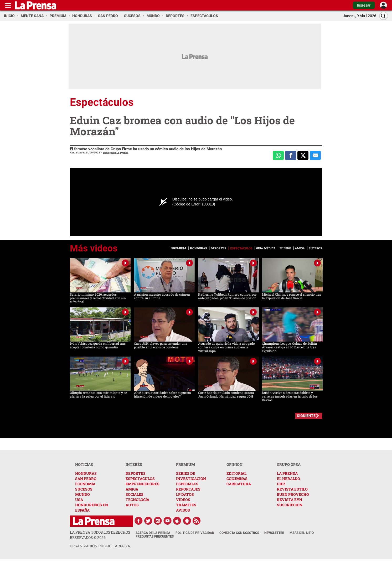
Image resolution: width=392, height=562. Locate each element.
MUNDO (82, 494)
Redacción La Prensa (116, 153)
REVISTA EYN (290, 500)
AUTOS (132, 505)
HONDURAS (86, 473)
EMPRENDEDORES (143, 484)
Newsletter (274, 533)
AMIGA (132, 489)
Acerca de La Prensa (153, 533)
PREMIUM (185, 464)
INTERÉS (134, 464)
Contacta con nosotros (239, 533)
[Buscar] (384, 16)
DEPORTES (136, 473)
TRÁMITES (186, 505)
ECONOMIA (85, 484)
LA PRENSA (287, 473)
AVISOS (183, 510)
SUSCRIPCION (290, 505)
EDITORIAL (236, 473)
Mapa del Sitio (302, 533)
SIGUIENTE (306, 416)
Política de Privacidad (195, 533)
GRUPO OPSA (289, 464)
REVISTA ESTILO (292, 489)
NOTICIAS (84, 464)
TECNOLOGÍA (137, 500)
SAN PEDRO (86, 479)
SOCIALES (135, 494)
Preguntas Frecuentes (155, 537)
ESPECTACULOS (140, 479)
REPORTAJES (188, 489)
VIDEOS (183, 500)
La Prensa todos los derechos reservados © (100, 535)
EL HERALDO (288, 479)
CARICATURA (239, 484)
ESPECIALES (187, 484)
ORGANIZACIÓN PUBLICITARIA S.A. (100, 546)
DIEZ (281, 484)
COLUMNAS (237, 479)
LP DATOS (185, 494)
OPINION (234, 464)
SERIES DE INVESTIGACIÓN (191, 476)
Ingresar (364, 5)
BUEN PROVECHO (293, 494)
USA (79, 500)
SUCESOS (84, 489)
